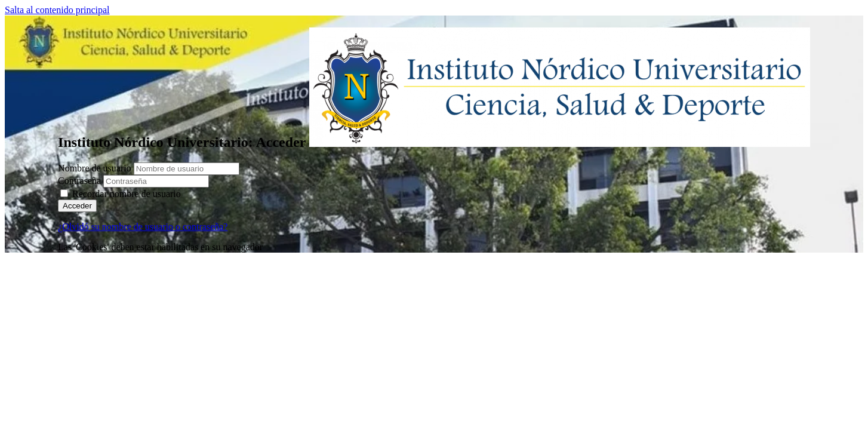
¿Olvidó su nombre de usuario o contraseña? (143, 227)
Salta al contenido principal (57, 10)
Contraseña (79, 181)
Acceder (77, 206)
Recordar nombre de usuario (127, 194)
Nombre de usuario (96, 168)
